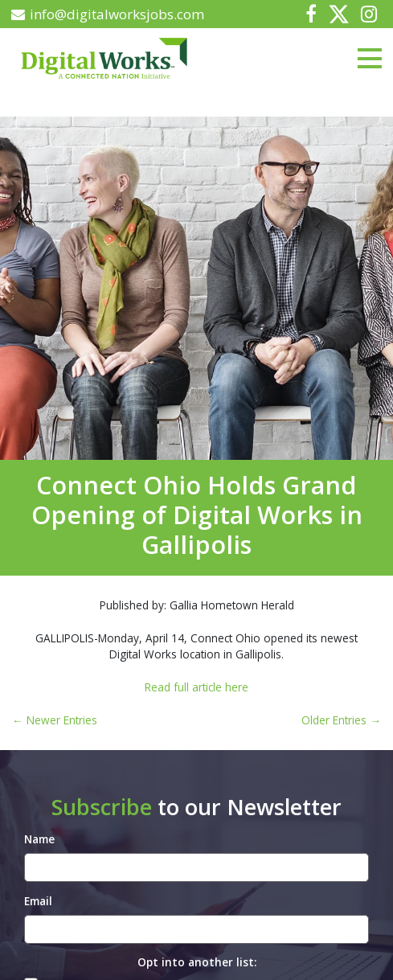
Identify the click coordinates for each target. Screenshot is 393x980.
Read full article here (196, 687)
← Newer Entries (55, 720)
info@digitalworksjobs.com (108, 14)
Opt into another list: (197, 962)
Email (38, 901)
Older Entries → (341, 720)
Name (39, 839)
